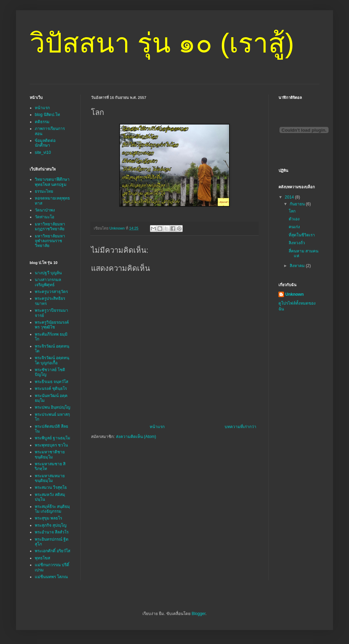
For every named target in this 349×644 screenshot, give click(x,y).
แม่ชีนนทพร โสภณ (51, 577)
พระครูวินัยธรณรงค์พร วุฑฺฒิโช (52, 325)
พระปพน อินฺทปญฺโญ (52, 407)
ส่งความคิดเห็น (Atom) (136, 437)
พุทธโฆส (42, 558)
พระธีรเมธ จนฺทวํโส (51, 382)
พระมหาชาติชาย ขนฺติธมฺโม (50, 454)
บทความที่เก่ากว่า (240, 427)
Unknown (294, 294)
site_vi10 (43, 152)
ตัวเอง (294, 219)
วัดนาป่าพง (45, 210)
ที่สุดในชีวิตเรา (302, 235)
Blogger (199, 614)
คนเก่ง (294, 227)
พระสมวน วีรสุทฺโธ (51, 487)
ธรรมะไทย (44, 191)
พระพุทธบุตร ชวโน (51, 445)
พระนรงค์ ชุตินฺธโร (51, 389)
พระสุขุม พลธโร (48, 518)
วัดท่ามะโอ (44, 217)
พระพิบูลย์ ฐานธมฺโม (52, 438)
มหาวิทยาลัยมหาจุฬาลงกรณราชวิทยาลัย (50, 241)
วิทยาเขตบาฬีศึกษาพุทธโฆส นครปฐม (52, 182)
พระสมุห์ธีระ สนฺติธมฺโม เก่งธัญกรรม (52, 509)
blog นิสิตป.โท (47, 115)
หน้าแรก (157, 427)
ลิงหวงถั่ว (297, 243)
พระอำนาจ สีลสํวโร (52, 532)
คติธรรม (42, 122)
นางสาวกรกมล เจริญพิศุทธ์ (48, 282)
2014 (290, 197)
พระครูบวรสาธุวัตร (51, 292)
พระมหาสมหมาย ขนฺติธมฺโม (50, 478)
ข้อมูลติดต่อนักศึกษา (45, 143)
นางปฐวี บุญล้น (48, 273)
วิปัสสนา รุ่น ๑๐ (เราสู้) (162, 43)
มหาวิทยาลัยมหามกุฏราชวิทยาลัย (50, 226)
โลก (292, 211)
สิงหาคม (298, 266)
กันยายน (298, 204)
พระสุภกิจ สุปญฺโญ (51, 525)
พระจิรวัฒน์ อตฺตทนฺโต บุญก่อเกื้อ (52, 360)
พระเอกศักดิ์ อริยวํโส (52, 551)
